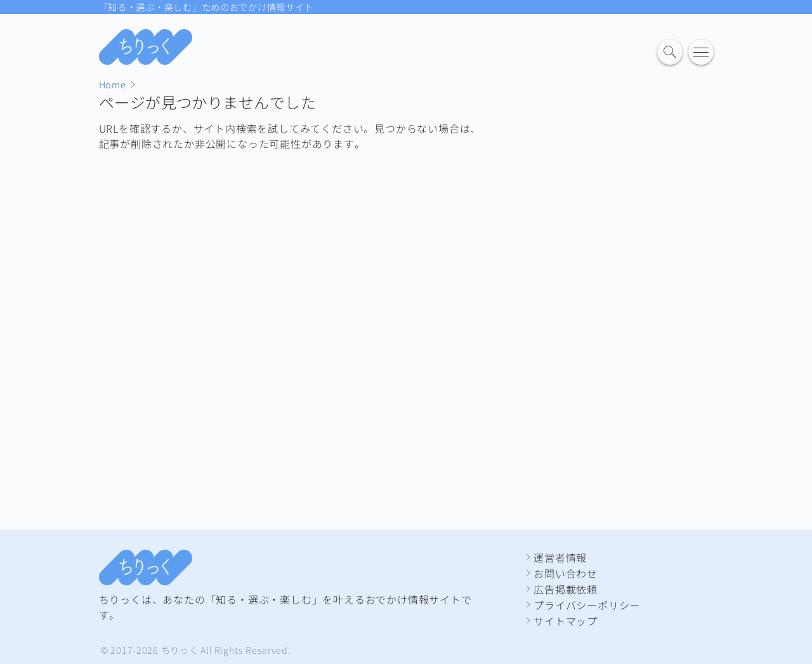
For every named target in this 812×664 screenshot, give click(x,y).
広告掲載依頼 (566, 589)
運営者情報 (560, 557)
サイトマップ (566, 621)
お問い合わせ (566, 573)
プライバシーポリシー (587, 605)
